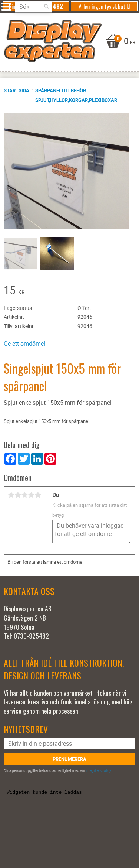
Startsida (16, 90)
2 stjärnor (18, 495)
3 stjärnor (24, 495)
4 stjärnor (31, 495)
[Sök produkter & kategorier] (33, 7)
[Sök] (46, 7)
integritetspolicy (98, 770)
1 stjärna (11, 495)
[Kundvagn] (68, 42)
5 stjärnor (38, 495)
